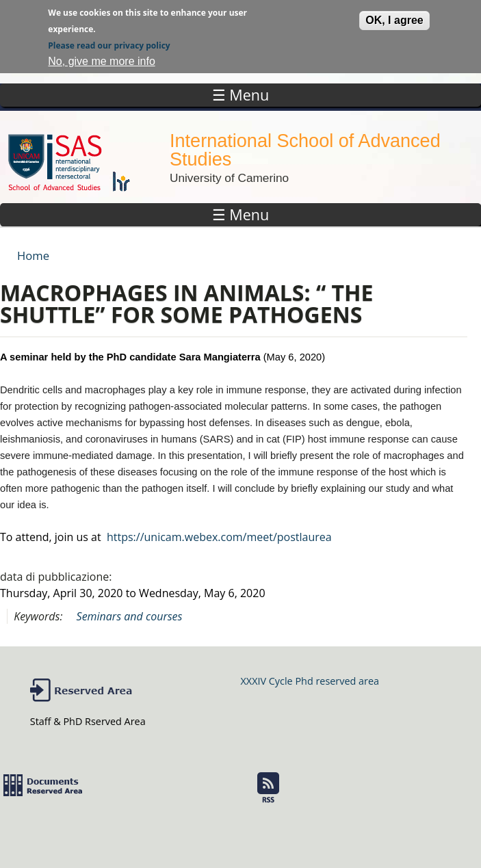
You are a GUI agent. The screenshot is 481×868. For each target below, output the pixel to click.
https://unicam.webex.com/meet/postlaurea (219, 537)
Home (33, 255)
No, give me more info (102, 59)
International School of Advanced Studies (305, 150)
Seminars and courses (130, 616)
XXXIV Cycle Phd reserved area (310, 681)
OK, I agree (394, 18)
